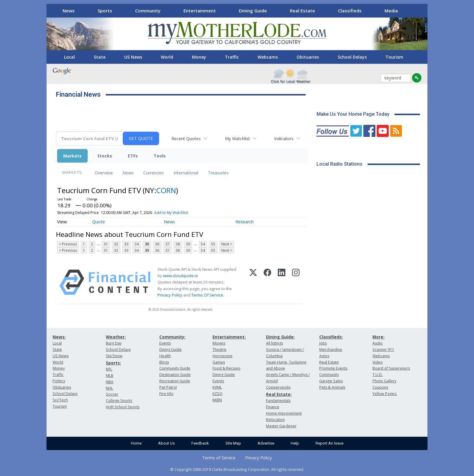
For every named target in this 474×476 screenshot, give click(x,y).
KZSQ (218, 394)
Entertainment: (229, 337)
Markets (72, 156)
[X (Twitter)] (253, 282)
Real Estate (302, 11)
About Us (166, 443)
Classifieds (350, 11)
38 (178, 244)
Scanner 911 (383, 350)
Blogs (164, 362)
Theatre (219, 350)
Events (165, 343)
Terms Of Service (207, 295)
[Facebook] (267, 282)
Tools (160, 156)
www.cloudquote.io (180, 276)
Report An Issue (330, 443)
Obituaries (308, 57)
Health (165, 356)
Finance (273, 407)
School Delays (352, 57)
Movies (219, 343)
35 (147, 244)
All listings (274, 343)
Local (70, 57)
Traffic (232, 57)
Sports (105, 11)
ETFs (133, 156)
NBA (110, 382)
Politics (59, 381)
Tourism (394, 57)
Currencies (154, 173)
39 (188, 244)
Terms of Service (219, 458)
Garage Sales (331, 381)
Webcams (268, 57)
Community (148, 11)
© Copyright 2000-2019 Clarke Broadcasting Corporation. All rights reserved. (237, 469)
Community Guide (175, 368)
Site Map (233, 443)
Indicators (284, 139)
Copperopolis (278, 387)
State (100, 57)
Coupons (380, 387)
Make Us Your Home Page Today (353, 114)
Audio (378, 343)
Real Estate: (279, 394)
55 (213, 244)
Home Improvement (284, 413)
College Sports (119, 401)
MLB (110, 376)
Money (199, 57)
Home (136, 443)
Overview (104, 173)
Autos (324, 356)
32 (116, 244)
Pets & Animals (332, 387)
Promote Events (333, 368)
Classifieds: (331, 337)
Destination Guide (175, 375)
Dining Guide (253, 11)
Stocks (105, 156)
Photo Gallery (384, 381)
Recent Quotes (186, 139)
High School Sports (123, 407)
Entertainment (200, 11)
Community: (172, 337)
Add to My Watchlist (171, 213)
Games (219, 362)
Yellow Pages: (385, 394)
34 (137, 244)
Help (295, 443)
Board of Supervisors (391, 368)
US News (133, 57)
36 (157, 244)
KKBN (217, 400)
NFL (109, 369)
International (186, 173)
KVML (217, 387)
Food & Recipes (226, 368)
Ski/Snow (114, 356)
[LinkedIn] (282, 282)
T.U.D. (378, 375)
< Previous (68, 244)
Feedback (200, 443)
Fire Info (166, 394)
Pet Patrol (168, 387)
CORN (166, 190)
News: (59, 337)
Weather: (116, 337)
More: (378, 337)
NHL (109, 388)
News (69, 11)
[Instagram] (296, 282)
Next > (227, 244)
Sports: (113, 363)
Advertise (266, 443)
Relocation (275, 420)
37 (167, 244)
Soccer (112, 394)
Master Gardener (281, 426)
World (167, 57)
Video (378, 362)
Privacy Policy (170, 295)
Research (245, 222)
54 (203, 244)
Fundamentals (278, 401)
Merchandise (331, 350)
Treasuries (218, 173)
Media (391, 11)
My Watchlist (237, 139)
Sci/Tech (60, 400)
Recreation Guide (175, 381)
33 (126, 244)
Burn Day (114, 343)
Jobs (323, 343)
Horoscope (222, 356)
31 (106, 244)
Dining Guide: (280, 337)
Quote (99, 222)
